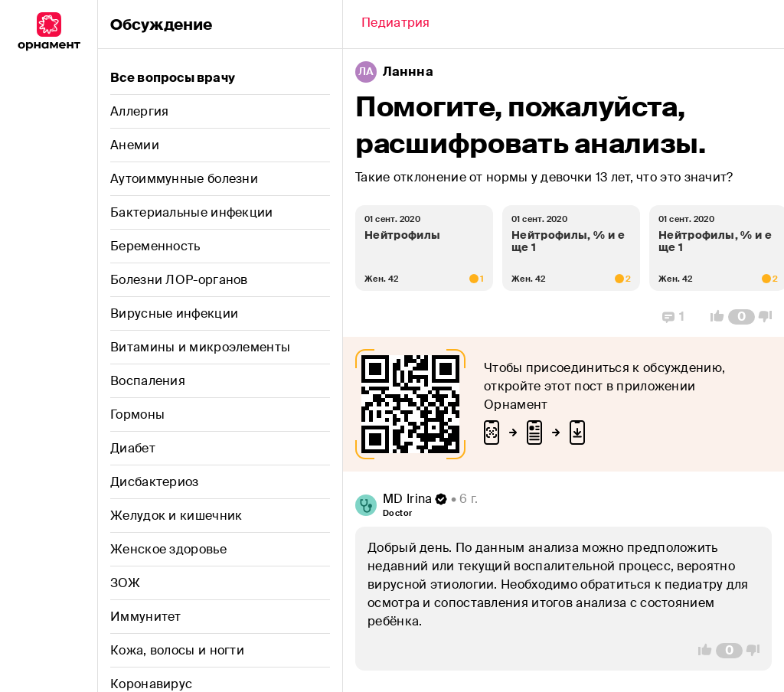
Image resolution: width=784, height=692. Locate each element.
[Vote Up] (713, 317)
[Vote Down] (769, 317)
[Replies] (673, 317)
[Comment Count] (742, 317)
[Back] (396, 24)
